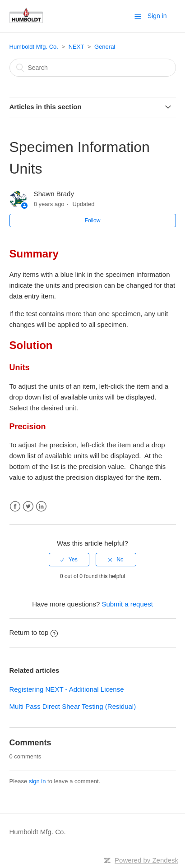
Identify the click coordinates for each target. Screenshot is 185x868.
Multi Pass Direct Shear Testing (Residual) (73, 706)
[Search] (93, 68)
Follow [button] (93, 220)
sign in (37, 781)
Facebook (15, 507)
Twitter (28, 507)
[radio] (69, 560)
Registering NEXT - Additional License (67, 689)
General (105, 47)
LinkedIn (41, 507)
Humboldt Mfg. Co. (34, 47)
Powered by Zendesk (146, 860)
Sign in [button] (157, 16)
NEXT (76, 47)
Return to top (34, 632)
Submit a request (127, 604)
